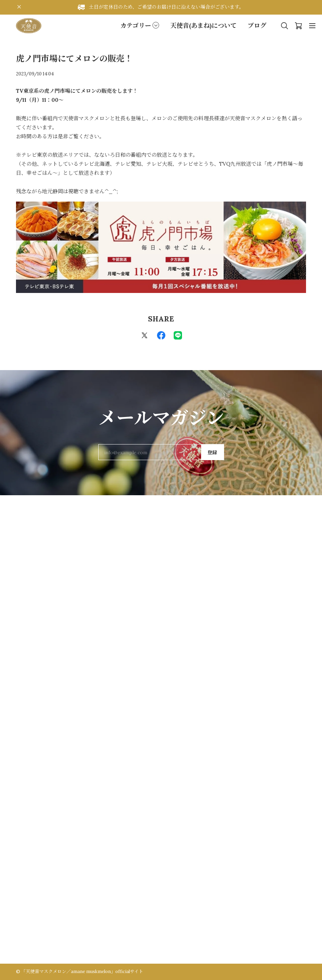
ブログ (257, 26)
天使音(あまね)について (203, 26)
